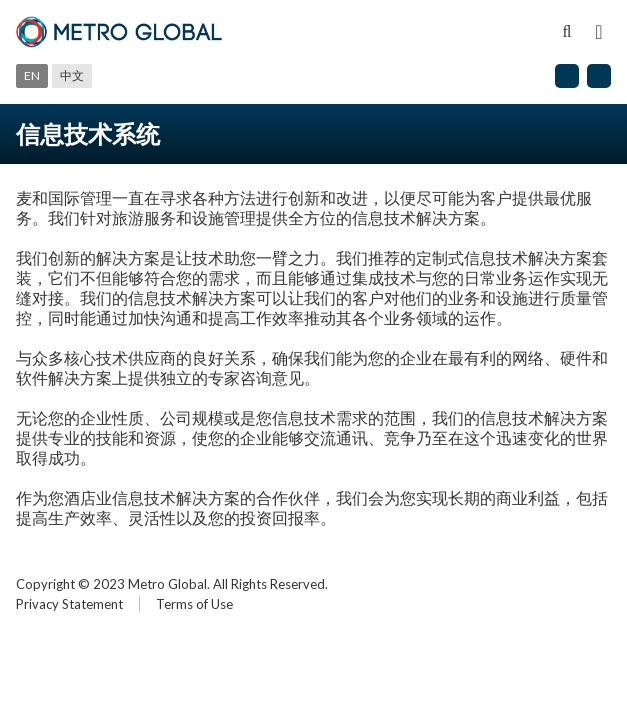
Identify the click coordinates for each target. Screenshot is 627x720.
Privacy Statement (69, 604)
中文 (72, 75)
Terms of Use (194, 604)
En (32, 75)
